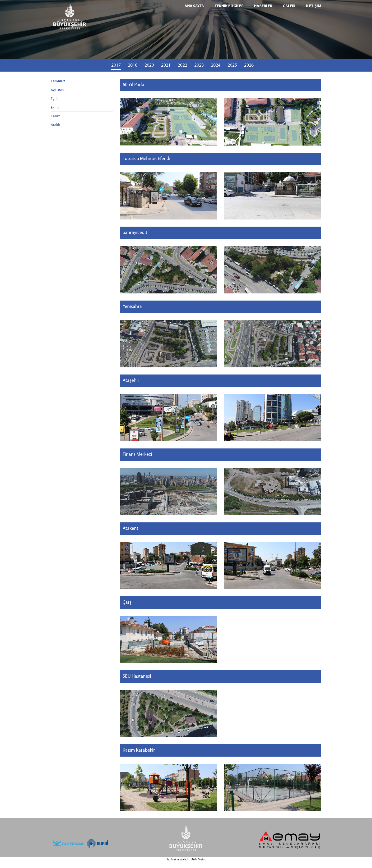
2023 (199, 65)
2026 (249, 65)
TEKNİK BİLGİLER (229, 6)
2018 (133, 65)
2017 (116, 65)
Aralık (55, 125)
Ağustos (57, 90)
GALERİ (289, 6)
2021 (166, 65)
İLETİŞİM (314, 6)
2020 (149, 65)
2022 (182, 65)
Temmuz (58, 81)
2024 (216, 65)
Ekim (55, 108)
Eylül (55, 99)
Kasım (56, 116)
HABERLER (263, 6)
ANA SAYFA (194, 6)
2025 (232, 65)
